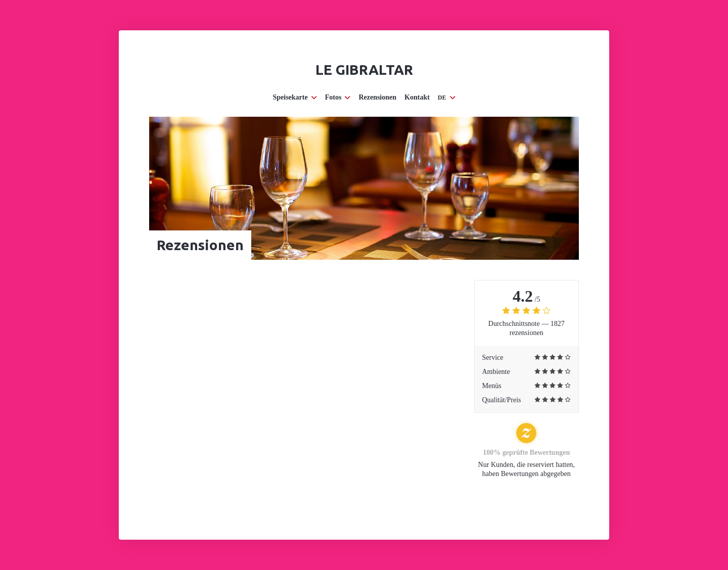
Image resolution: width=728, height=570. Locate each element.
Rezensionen (377, 97)
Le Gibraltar (364, 69)
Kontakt (417, 97)
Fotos (338, 97)
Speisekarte (294, 97)
